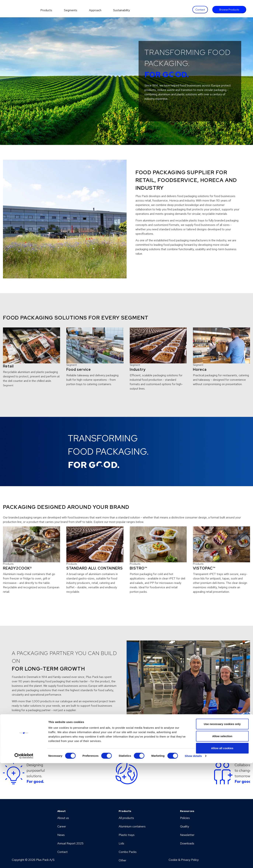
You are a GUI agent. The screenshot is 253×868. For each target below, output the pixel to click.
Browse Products (229, 10)
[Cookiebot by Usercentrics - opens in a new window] (24, 861)
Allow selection (222, 841)
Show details (193, 861)
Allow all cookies (222, 853)
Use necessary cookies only (222, 829)
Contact (200, 10)
